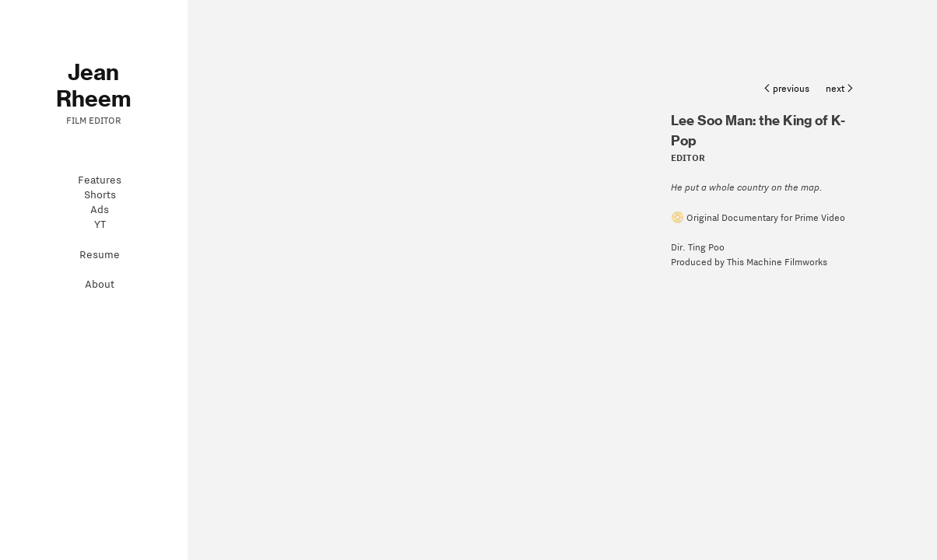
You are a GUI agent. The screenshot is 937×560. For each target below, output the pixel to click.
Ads (100, 210)
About (100, 284)
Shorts (100, 195)
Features (100, 180)
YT (100, 224)
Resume (100, 255)
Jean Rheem (93, 86)
